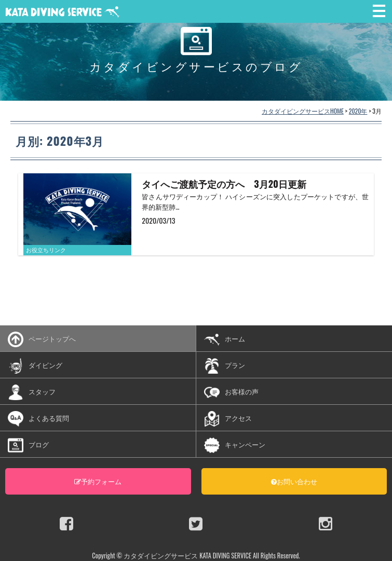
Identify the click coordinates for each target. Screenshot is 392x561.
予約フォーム (98, 481)
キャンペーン (235, 445)
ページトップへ (42, 339)
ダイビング (35, 366)
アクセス (228, 419)
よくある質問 (38, 419)
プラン (225, 366)
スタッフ (32, 392)
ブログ (28, 445)
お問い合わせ (294, 481)
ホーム (225, 339)
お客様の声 (231, 392)
